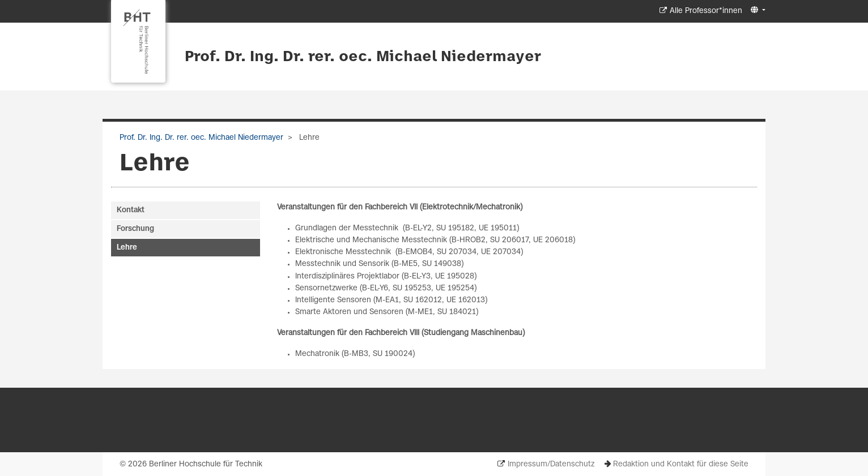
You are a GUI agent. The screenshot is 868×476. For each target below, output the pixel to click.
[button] (757, 10)
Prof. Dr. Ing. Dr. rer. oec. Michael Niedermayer (363, 57)
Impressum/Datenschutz (551, 464)
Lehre (127, 248)
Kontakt (131, 210)
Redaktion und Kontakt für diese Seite (681, 464)
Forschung (135, 229)
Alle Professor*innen (706, 11)
